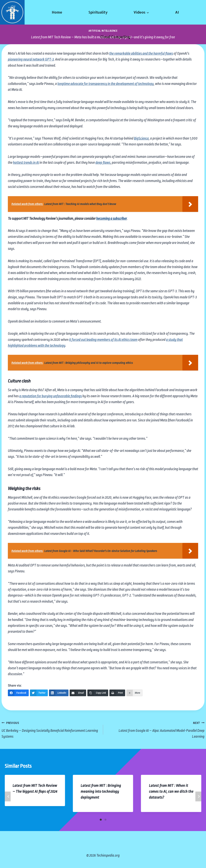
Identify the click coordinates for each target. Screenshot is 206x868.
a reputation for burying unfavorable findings (51, 396)
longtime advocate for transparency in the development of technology (106, 84)
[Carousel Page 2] (105, 820)
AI (177, 12)
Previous (8, 796)
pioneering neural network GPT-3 (31, 59)
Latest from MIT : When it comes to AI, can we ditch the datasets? (171, 792)
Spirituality (98, 12)
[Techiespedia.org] (12, 12)
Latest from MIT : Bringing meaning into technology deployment (101, 792)
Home (57, 12)
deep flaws (103, 163)
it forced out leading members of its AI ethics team (103, 340)
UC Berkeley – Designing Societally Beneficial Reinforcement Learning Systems (50, 729)
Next (198, 796)
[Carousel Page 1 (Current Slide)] (101, 820)
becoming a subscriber (112, 219)
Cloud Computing (115, 37)
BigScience (141, 138)
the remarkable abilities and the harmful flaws (141, 53)
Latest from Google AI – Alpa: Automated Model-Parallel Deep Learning (156, 729)
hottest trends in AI (26, 163)
